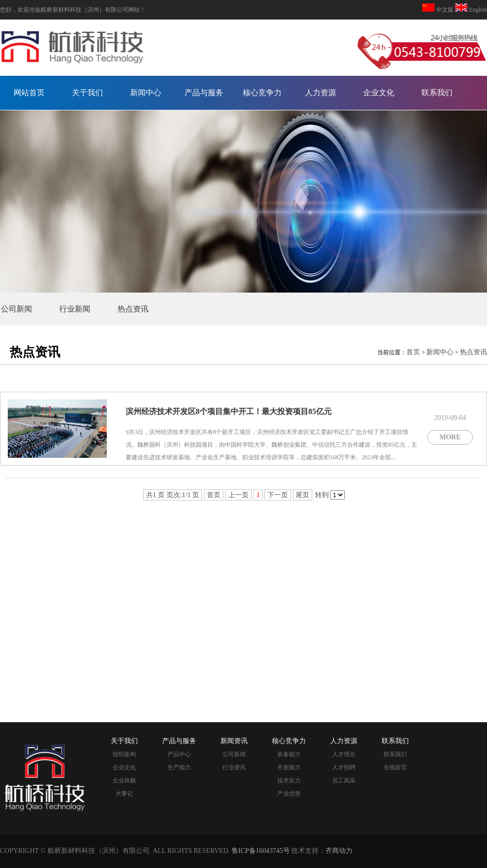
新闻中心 (146, 93)
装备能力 (289, 754)
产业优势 (289, 794)
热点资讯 (133, 309)
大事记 (124, 794)
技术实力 (289, 781)
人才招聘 (344, 767)
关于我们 (87, 93)
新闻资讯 (234, 741)
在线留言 (395, 767)
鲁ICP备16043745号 (261, 851)
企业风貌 (124, 781)
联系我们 (437, 93)
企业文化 (379, 93)
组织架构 (124, 754)
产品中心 (179, 754)
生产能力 (179, 767)
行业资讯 (234, 767)
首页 (413, 352)
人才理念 (344, 754)
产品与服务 (204, 93)
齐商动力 (339, 851)
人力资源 (320, 93)
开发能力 (289, 767)
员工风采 (344, 781)
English (477, 10)
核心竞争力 (262, 93)
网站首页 (29, 93)
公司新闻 (17, 309)
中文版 (445, 10)
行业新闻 (75, 309)
